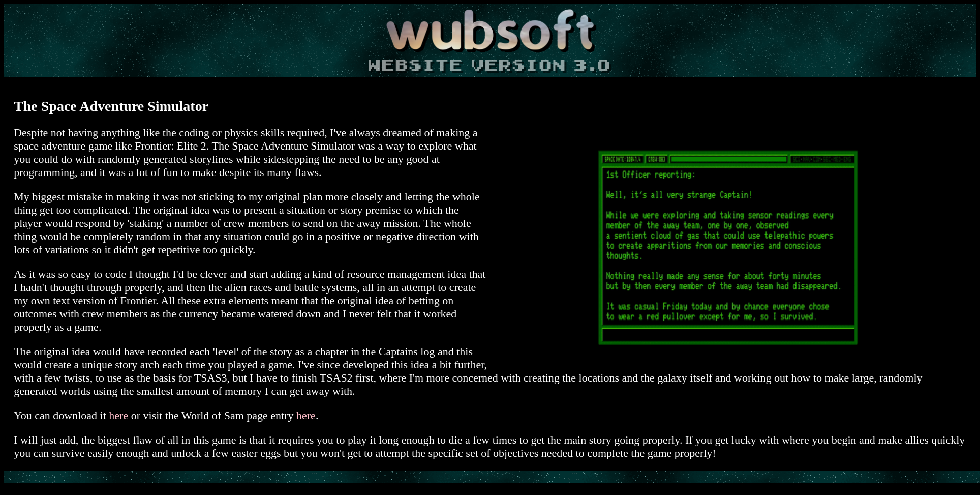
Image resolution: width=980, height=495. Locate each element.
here (118, 415)
